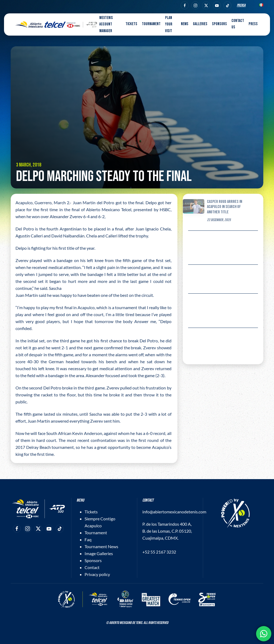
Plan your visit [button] (169, 24)
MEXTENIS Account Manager (106, 24)
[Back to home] (56, 25)
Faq (88, 539)
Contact (92, 567)
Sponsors (219, 24)
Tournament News (101, 546)
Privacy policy (97, 574)
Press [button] (253, 24)
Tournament (96, 533)
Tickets (91, 512)
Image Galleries (99, 553)
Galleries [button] (200, 24)
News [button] (185, 24)
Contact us (238, 24)
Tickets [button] (131, 24)
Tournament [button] (151, 24)
